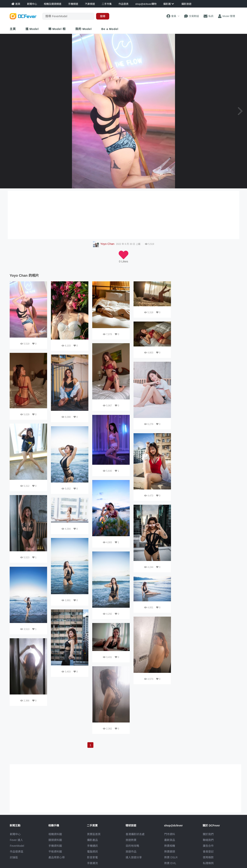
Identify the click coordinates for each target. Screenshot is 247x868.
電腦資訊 (92, 852)
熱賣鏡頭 (170, 852)
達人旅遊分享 (134, 857)
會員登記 (208, 852)
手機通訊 (92, 846)
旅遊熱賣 (131, 840)
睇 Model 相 (57, 29)
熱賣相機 (170, 846)
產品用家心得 (57, 857)
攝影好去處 (135, 834)
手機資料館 (55, 846)
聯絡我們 (208, 840)
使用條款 (208, 857)
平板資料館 (55, 852)
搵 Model (32, 29)
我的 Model (83, 29)
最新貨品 (170, 840)
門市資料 (170, 834)
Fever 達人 (16, 840)
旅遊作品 (131, 852)
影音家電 (92, 857)
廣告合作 (208, 846)
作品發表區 (17, 852)
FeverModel (17, 846)
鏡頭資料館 (55, 840)
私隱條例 (208, 863)
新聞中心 (15, 834)
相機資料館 (55, 834)
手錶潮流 (92, 863)
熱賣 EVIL (170, 863)
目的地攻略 (132, 846)
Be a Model (110, 29)
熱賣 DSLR (171, 857)
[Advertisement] (206, 306)
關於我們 (208, 834)
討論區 (14, 857)
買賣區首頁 (94, 834)
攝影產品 (92, 840)
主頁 (13, 29)
